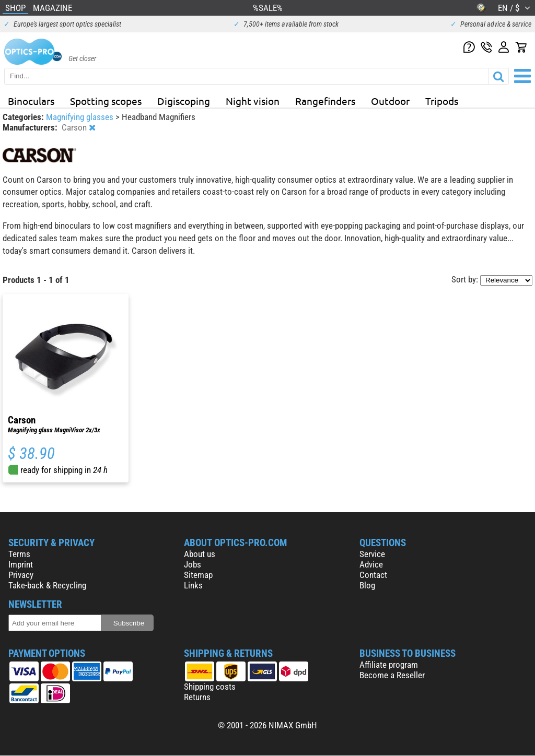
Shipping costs (210, 687)
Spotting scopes (106, 101)
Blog (367, 585)
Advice (371, 564)
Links (193, 585)
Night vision (253, 101)
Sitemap (198, 575)
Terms (19, 554)
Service (372, 554)
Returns (197, 697)
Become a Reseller (392, 675)
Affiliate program (389, 665)
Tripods (442, 101)
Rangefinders (325, 101)
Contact (373, 575)
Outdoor (390, 101)
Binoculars (31, 101)
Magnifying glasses (81, 117)
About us (200, 554)
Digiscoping (184, 101)
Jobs (193, 564)
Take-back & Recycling (47, 585)
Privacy (21, 575)
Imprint (21, 564)
